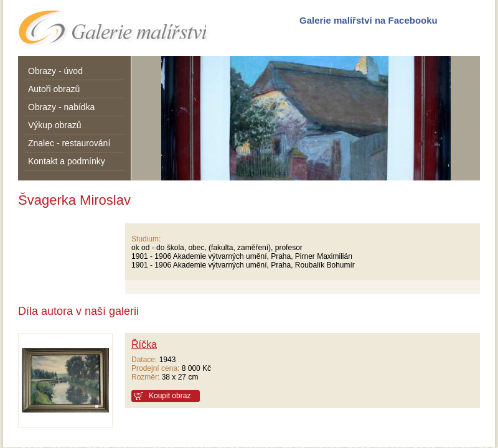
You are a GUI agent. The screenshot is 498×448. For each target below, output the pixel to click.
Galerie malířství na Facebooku (369, 20)
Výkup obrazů (55, 125)
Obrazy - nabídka (61, 107)
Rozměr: (145, 377)
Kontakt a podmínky (67, 161)
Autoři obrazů (54, 89)
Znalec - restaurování (69, 143)
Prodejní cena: (155, 368)
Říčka (144, 344)
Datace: (144, 360)
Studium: (146, 239)
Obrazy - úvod (55, 71)
